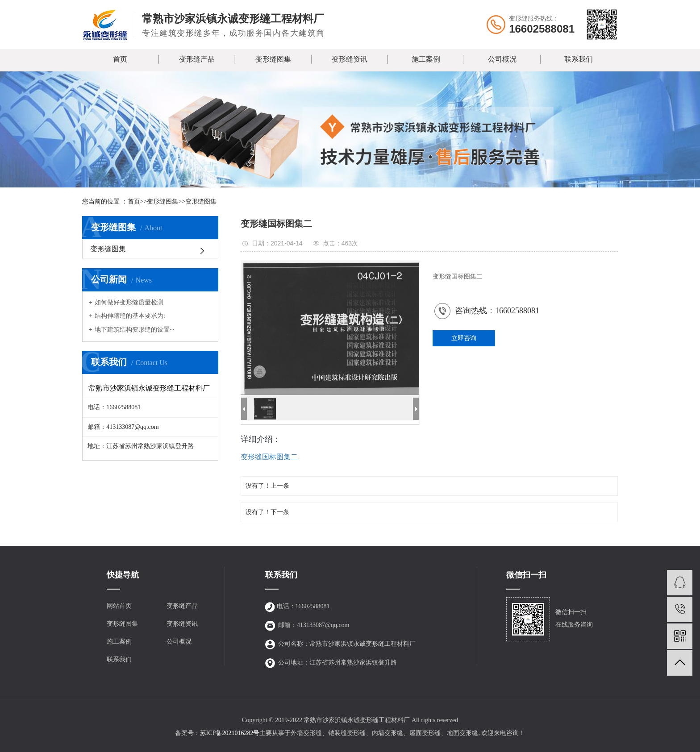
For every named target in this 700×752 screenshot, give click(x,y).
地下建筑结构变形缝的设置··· (135, 330)
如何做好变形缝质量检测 (129, 302)
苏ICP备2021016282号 (230, 733)
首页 (120, 59)
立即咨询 (464, 338)
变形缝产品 (197, 59)
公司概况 (502, 59)
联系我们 (579, 59)
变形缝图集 (273, 59)
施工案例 (426, 59)
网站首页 (119, 606)
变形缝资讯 (350, 59)
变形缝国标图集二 (269, 457)
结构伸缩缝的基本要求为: (130, 316)
